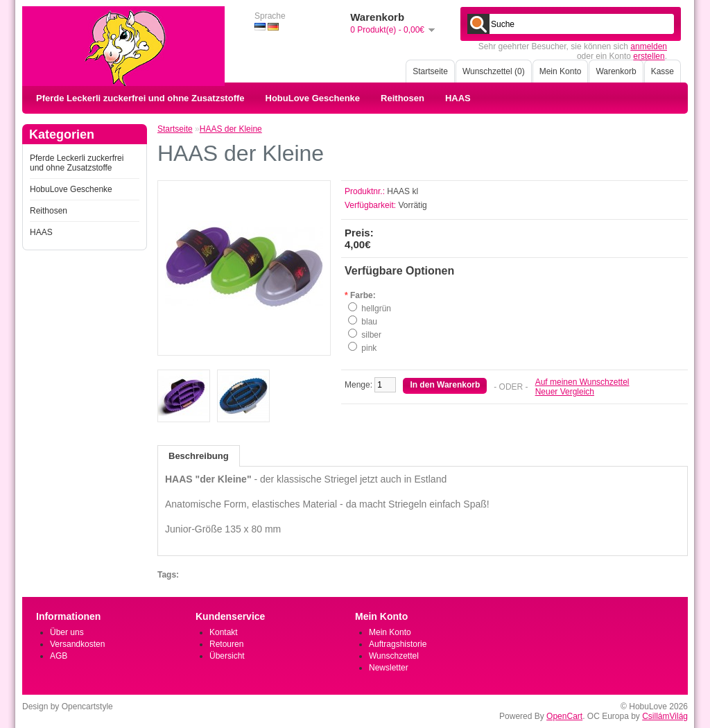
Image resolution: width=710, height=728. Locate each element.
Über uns (67, 632)
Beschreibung (199, 456)
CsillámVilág (665, 716)
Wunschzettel (394, 656)
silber (371, 335)
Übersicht (227, 656)
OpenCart (564, 716)
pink (369, 348)
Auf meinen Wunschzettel (582, 382)
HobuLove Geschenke (313, 98)
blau (369, 322)
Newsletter (389, 668)
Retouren (226, 644)
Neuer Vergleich (565, 392)
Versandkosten (77, 644)
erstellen (649, 56)
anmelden (649, 46)
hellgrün (376, 309)
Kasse (663, 71)
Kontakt (224, 632)
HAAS (458, 98)
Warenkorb (616, 71)
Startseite (430, 71)
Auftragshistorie (398, 644)
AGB (59, 656)
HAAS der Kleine (231, 129)
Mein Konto (561, 71)
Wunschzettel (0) (494, 71)
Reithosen (402, 98)
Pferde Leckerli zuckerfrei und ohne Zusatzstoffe (140, 98)
